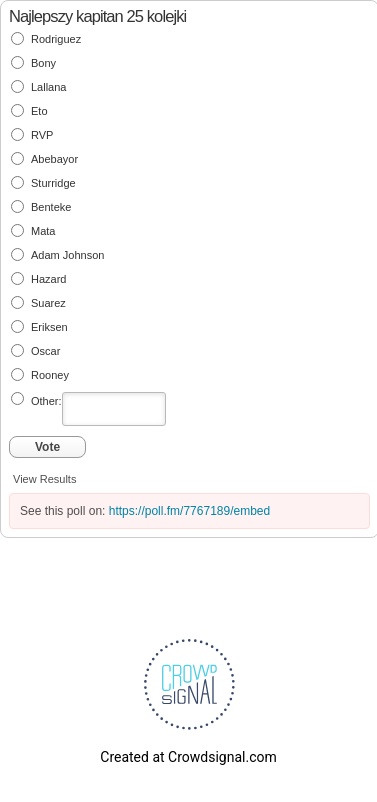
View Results (44, 479)
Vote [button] (47, 447)
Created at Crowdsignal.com (188, 757)
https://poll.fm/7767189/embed (189, 511)
